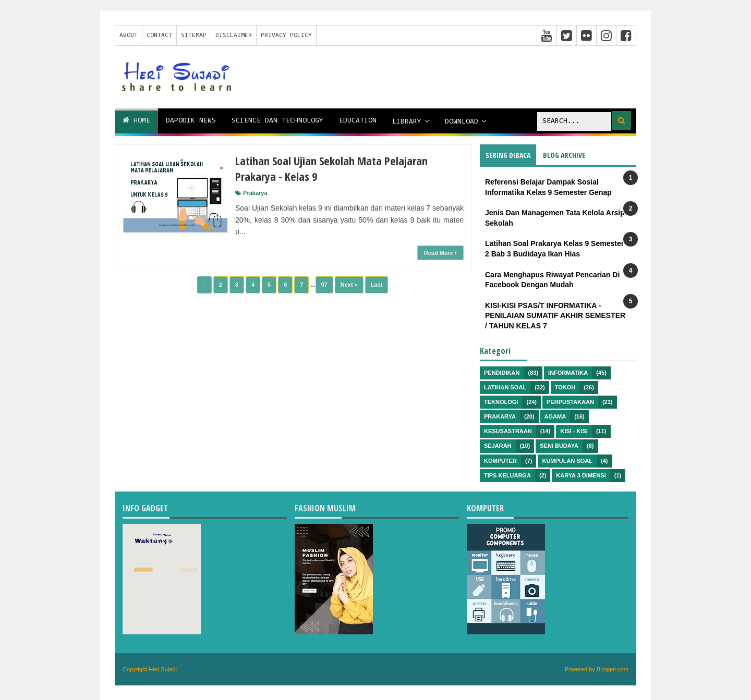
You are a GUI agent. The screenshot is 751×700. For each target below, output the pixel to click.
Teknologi (501, 402)
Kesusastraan (508, 431)
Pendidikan (502, 373)
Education (358, 121)
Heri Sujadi (163, 669)
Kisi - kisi (574, 431)
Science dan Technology (277, 121)
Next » (349, 285)
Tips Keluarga (507, 475)
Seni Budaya (559, 446)
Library (407, 122)
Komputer (500, 461)
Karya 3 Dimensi (581, 475)
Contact (159, 35)
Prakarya (255, 193)
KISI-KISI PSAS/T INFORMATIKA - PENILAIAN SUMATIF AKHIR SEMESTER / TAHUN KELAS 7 (555, 316)
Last (377, 285)
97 (324, 285)
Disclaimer (234, 35)
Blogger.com (613, 669)
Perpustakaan (570, 402)
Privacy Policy (286, 35)
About (129, 35)
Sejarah (498, 446)
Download (462, 122)
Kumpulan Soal (567, 461)
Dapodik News (191, 121)
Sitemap (194, 35)
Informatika (568, 373)
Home (136, 120)
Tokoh (565, 387)
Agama (555, 416)
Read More (440, 253)
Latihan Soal (505, 387)
